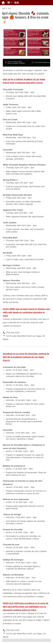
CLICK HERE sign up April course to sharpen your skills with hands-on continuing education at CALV (26, 312)
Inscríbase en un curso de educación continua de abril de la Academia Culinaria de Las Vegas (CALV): (26, 357)
